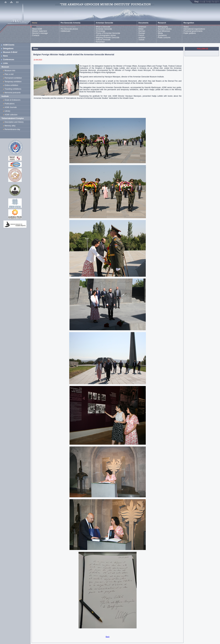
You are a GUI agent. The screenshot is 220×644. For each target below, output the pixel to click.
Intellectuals (65, 31)
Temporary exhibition (13, 82)
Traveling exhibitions (13, 89)
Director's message (40, 33)
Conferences (9, 60)
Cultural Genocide (103, 40)
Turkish (141, 40)
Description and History (14, 122)
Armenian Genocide (104, 29)
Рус (213, 2)
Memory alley (10, 126)
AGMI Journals (11, 107)
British (141, 29)
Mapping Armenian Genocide (108, 38)
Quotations (162, 35)
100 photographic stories (106, 35)
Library (7, 111)
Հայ (202, 2)
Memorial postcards (13, 93)
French (141, 35)
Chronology (100, 31)
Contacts (36, 35)
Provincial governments (193, 31)
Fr (218, 2)
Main (34, 27)
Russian (142, 33)
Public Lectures (164, 38)
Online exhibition (12, 85)
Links (5, 63)
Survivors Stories (165, 29)
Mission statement (39, 31)
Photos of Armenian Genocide (108, 33)
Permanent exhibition (13, 78)
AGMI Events (9, 45)
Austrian (142, 38)
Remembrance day (12, 129)
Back (108, 637)
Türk (207, 2)
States (186, 27)
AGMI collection (11, 115)
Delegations (8, 49)
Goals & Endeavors (12, 100)
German (142, 31)
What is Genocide (103, 27)
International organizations (194, 29)
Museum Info (10, 71)
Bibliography (163, 27)
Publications (10, 104)
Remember (100, 42)
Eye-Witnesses (164, 31)
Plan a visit (9, 74)
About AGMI (37, 29)
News (5, 56)
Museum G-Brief (10, 52)
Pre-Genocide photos (69, 29)
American (142, 27)
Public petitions (190, 33)
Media (160, 33)
